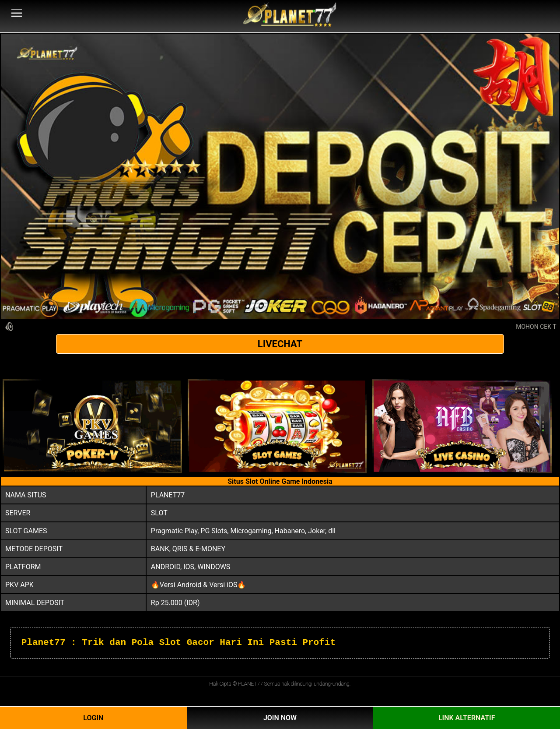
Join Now (280, 718)
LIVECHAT (280, 344)
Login (93, 718)
